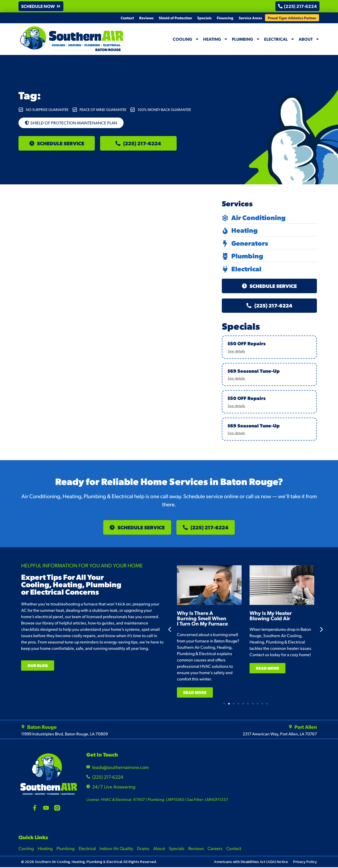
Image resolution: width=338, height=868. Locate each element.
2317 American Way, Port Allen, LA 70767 (280, 734)
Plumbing (246, 39)
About (309, 39)
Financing (225, 18)
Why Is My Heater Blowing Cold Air (283, 616)
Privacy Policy (305, 863)
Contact (127, 18)
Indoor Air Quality (117, 849)
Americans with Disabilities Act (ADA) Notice (251, 863)
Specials (204, 18)
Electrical (279, 39)
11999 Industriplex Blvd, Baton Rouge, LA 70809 (64, 734)
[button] (41, 6)
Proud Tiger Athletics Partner (292, 18)
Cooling (186, 39)
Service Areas (250, 18)
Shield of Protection (175, 18)
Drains (144, 849)
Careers (216, 849)
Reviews (146, 18)
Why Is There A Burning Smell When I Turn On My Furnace (215, 619)
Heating (215, 39)
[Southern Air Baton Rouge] (282, 785)
